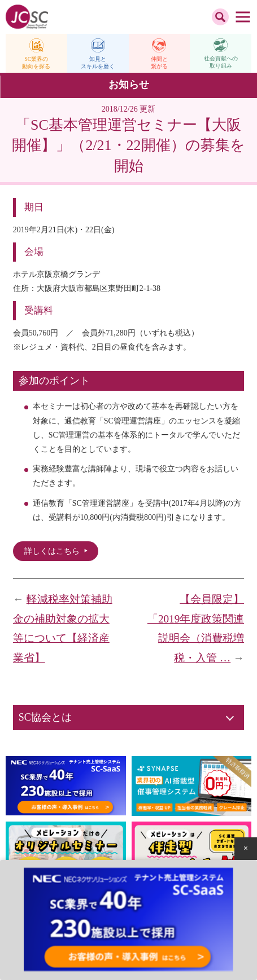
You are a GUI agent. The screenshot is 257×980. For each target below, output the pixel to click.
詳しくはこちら (52, 551)
